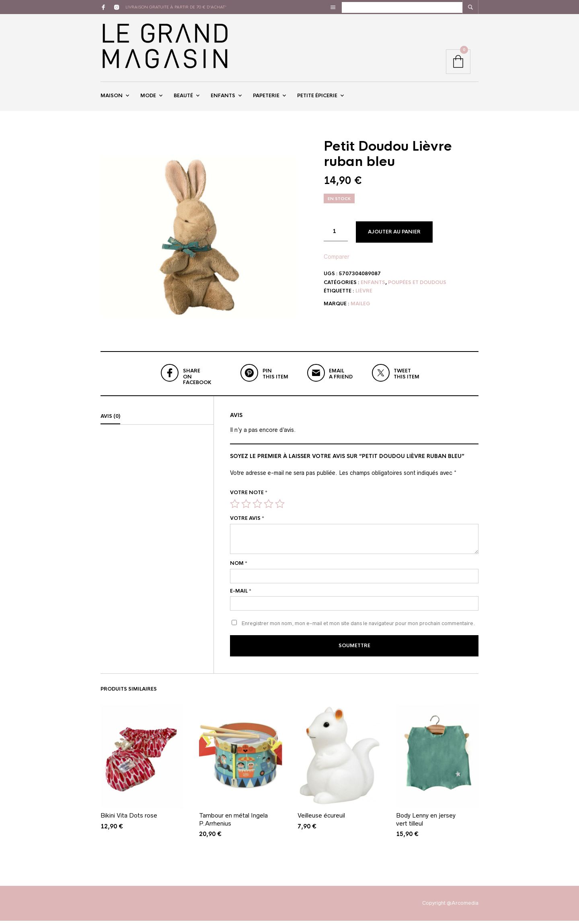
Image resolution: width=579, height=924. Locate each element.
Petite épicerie (317, 98)
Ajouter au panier (394, 236)
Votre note (249, 497)
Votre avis (247, 522)
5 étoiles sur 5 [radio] (280, 508)
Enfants (223, 98)
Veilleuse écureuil (321, 819)
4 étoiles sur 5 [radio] (269, 508)
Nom (239, 567)
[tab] (157, 421)
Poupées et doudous (417, 286)
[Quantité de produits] (336, 235)
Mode (148, 98)
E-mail (241, 595)
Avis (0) (110, 420)
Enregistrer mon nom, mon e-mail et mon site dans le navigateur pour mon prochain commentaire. (358, 628)
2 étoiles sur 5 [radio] (246, 508)
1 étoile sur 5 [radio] (235, 508)
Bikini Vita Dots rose (129, 819)
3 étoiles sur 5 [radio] (257, 508)
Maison (112, 98)
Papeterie (266, 98)
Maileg (360, 308)
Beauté (183, 98)
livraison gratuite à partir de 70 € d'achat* (176, 7)
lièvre (364, 295)
